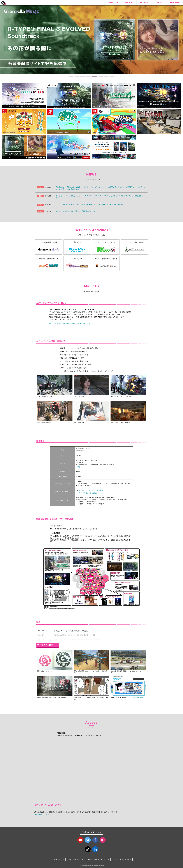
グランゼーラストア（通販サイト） (90, 493)
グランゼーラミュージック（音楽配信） (91, 490)
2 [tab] (77, 77)
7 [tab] (106, 77)
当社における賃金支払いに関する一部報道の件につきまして (78, 211)
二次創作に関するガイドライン (97, 859)
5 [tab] (94, 77)
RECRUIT (129, 3)
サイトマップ (59, 859)
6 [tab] (100, 77)
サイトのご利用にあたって (121, 859)
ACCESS (144, 3)
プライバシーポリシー (75, 859)
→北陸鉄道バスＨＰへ (42, 814)
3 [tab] (83, 77)
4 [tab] (89, 77)
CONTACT (159, 3)
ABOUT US (114, 3)
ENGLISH (174, 3)
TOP (98, 3)
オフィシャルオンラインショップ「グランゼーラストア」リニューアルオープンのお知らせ (89, 205)
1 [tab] (71, 77)
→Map (78, 467)
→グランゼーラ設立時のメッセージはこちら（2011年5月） (70, 323)
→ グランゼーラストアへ (139, 698)
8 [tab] (112, 77)
